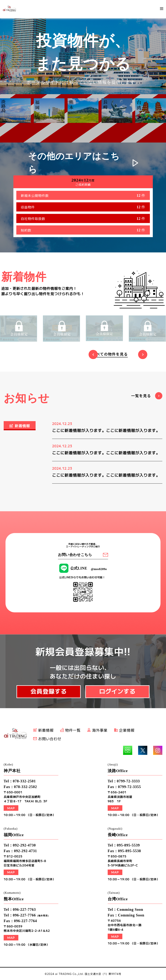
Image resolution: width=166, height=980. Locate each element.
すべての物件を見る (110, 354)
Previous (93, 354)
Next (143, 354)
